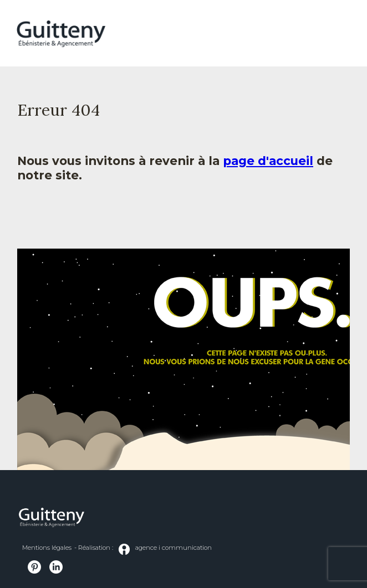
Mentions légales (47, 548)
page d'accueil (268, 161)
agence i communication (165, 549)
